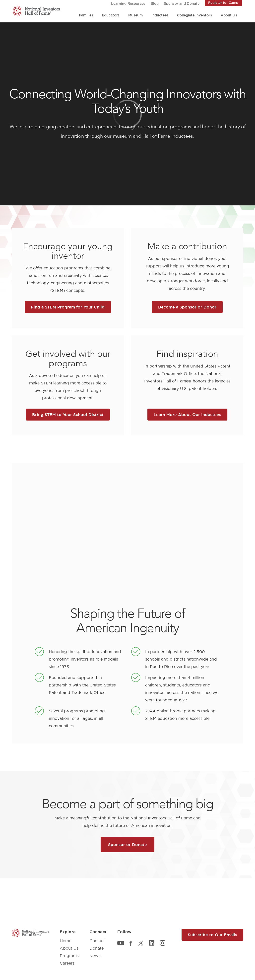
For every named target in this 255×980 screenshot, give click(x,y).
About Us (229, 15)
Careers (67, 963)
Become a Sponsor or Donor (187, 307)
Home (65, 941)
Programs (69, 956)
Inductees (160, 15)
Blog (155, 3)
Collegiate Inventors (194, 15)
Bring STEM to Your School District (68, 415)
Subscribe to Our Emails (212, 935)
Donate (96, 948)
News (95, 956)
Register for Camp (223, 2)
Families (86, 15)
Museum (135, 15)
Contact (97, 941)
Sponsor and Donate (182, 3)
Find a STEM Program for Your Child (68, 307)
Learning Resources (128, 3)
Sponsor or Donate (127, 845)
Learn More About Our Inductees (187, 415)
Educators (111, 15)
